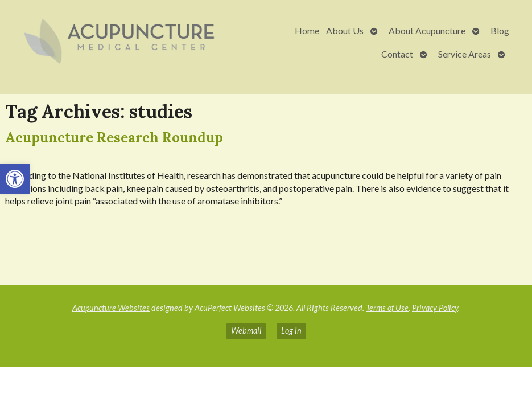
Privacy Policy (435, 308)
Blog (500, 30)
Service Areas (465, 54)
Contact (397, 54)
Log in (291, 331)
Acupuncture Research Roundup (114, 138)
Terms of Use (387, 308)
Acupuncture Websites (111, 308)
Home (307, 30)
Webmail (246, 331)
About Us (345, 30)
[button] (15, 179)
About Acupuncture (427, 30)
